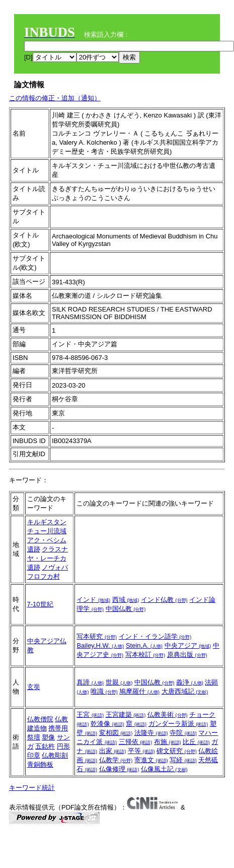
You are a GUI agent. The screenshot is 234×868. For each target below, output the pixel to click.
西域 (126, 600)
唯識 (104, 691)
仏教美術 (168, 715)
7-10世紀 (40, 604)
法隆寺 (151, 733)
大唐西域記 (185, 691)
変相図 (116, 733)
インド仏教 (164, 600)
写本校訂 (145, 655)
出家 (113, 751)
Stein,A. (144, 645)
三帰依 (136, 742)
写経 (183, 760)
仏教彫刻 (55, 755)
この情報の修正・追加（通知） (55, 98)
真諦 (90, 682)
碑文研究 (177, 751)
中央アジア (188, 645)
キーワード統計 (32, 788)
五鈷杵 (45, 746)
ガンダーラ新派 (178, 724)
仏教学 (116, 760)
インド (93, 600)
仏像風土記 (164, 769)
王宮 (90, 715)
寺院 (183, 733)
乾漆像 (107, 724)
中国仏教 (126, 609)
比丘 (196, 742)
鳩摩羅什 (139, 691)
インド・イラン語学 (155, 636)
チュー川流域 (47, 531)
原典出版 (187, 655)
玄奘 (34, 687)
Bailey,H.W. (100, 645)
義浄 (190, 682)
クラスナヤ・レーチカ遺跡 (48, 558)
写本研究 (97, 636)
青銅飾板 (40, 764)
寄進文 (151, 760)
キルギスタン (47, 522)
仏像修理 (119, 769)
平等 (141, 751)
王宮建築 (126, 715)
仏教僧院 (40, 719)
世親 (119, 682)
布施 (168, 742)
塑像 (48, 737)
